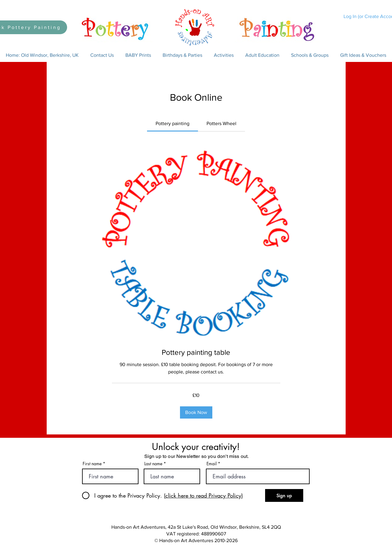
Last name (153, 464)
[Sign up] (284, 495)
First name (92, 464)
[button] (102, 55)
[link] (173, 123)
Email (212, 464)
